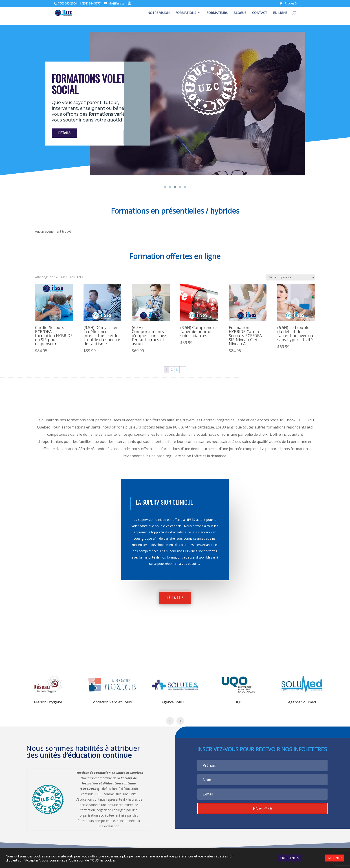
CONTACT (260, 13)
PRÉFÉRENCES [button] (290, 858)
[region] (175, 107)
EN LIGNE (280, 13)
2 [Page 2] (172, 370)
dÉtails (175, 598)
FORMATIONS (186, 13)
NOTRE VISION (158, 13)
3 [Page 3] (177, 370)
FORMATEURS (217, 13)
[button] (165, 187)
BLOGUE (240, 13)
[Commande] (290, 277)
